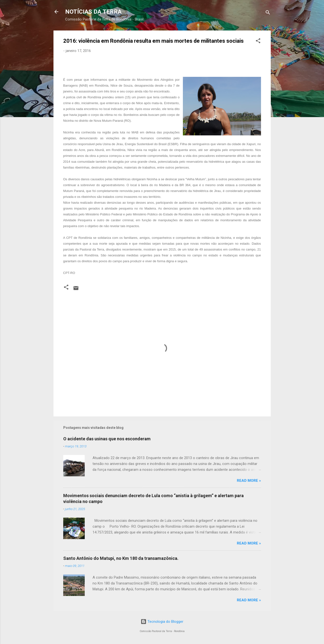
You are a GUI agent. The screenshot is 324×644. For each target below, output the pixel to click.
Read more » (249, 481)
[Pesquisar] (268, 13)
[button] (258, 42)
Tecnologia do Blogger (162, 622)
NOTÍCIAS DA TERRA (93, 12)
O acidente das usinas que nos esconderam (107, 439)
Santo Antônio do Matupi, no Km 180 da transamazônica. (121, 558)
